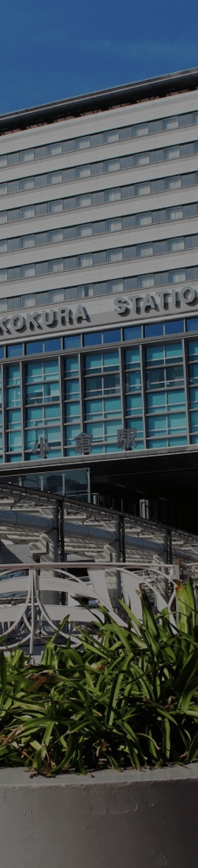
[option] (99, 434)
